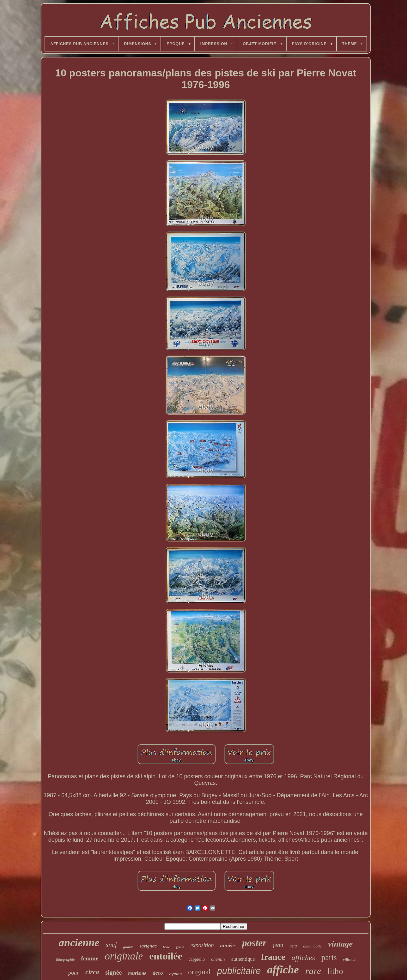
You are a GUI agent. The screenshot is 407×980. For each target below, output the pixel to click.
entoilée (166, 956)
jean (278, 945)
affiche (283, 970)
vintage (340, 944)
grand (180, 947)
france (273, 957)
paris (329, 957)
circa (92, 972)
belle (166, 947)
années (228, 945)
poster (254, 943)
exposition (202, 945)
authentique (243, 959)
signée (113, 972)
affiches (303, 958)
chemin (218, 959)
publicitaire (239, 971)
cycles (175, 974)
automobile (312, 946)
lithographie (65, 959)
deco (158, 973)
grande (128, 947)
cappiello (197, 959)
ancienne (79, 943)
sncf (111, 944)
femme (90, 958)
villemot (349, 959)
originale (124, 956)
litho (335, 971)
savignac (148, 946)
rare (313, 971)
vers (293, 946)
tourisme (137, 973)
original (199, 972)
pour (74, 973)
